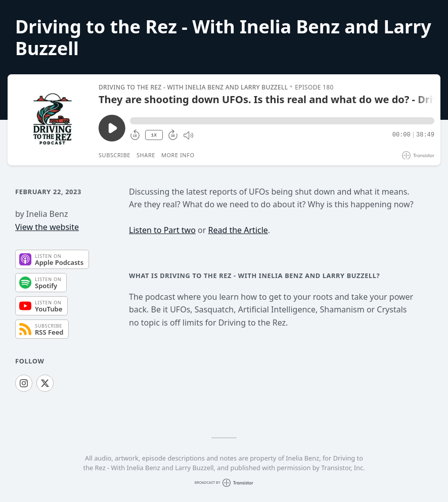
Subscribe (115, 155)
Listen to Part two (162, 230)
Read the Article (238, 230)
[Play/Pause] (53, 120)
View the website (47, 227)
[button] (282, 121)
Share (146, 155)
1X (154, 135)
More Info (178, 155)
